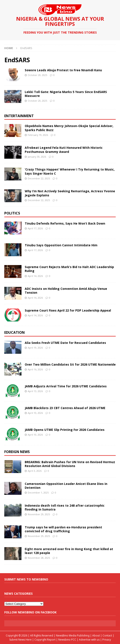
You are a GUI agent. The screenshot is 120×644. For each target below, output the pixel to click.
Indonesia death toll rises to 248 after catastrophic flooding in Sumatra (65, 507)
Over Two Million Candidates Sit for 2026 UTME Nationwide (70, 364)
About (96, 635)
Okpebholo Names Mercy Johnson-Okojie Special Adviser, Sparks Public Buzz (69, 128)
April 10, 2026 (35, 413)
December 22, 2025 (39, 178)
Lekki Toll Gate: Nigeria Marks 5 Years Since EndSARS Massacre (66, 94)
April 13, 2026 (35, 391)
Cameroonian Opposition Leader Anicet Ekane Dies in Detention (66, 486)
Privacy (107, 640)
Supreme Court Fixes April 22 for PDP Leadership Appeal (68, 310)
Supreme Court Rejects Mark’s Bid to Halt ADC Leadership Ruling (69, 269)
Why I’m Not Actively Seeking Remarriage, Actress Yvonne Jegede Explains (70, 193)
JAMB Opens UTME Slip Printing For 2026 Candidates (65, 430)
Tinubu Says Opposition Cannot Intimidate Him (61, 245)
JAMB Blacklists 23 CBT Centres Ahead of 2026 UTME (65, 408)
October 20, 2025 (37, 75)
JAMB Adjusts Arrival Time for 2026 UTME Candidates (66, 386)
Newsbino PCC (67, 640)
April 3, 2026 (35, 471)
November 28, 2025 (39, 558)
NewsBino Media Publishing (73, 635)
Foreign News (17, 452)
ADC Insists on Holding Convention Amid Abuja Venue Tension (66, 291)
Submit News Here (20, 640)
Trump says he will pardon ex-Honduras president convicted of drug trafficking (63, 529)
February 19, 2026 (38, 135)
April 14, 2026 (35, 276)
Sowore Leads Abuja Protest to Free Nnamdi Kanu (63, 70)
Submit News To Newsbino (26, 579)
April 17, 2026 (35, 228)
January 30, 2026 (37, 157)
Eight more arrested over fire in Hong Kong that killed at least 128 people (69, 551)
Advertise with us (89, 640)
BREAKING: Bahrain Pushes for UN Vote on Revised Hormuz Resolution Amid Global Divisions (70, 464)
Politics (12, 213)
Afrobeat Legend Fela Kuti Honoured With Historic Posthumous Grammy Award (64, 150)
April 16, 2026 (35, 369)
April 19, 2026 (35, 348)
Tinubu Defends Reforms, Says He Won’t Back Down (65, 223)
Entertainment (19, 116)
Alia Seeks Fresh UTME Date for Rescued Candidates (65, 343)
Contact (107, 635)
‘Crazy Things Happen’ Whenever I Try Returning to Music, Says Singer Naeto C (70, 171)
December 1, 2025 (38, 493)
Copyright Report (45, 640)
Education (15, 332)
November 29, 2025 (39, 514)
